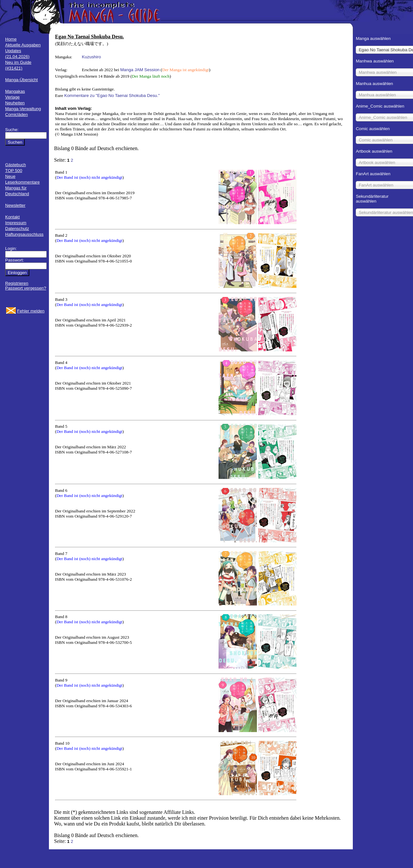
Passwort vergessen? (26, 288)
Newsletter (15, 205)
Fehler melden (31, 311)
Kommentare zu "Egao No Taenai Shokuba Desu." (112, 95)
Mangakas (15, 91)
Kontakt (12, 217)
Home (11, 39)
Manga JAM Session (140, 70)
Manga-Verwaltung (23, 109)
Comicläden (16, 114)
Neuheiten (15, 103)
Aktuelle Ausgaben (23, 45)
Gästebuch (15, 165)
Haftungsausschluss (24, 234)
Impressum (16, 223)
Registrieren (17, 283)
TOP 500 (14, 171)
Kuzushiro (91, 57)
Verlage (12, 97)
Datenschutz (17, 229)
